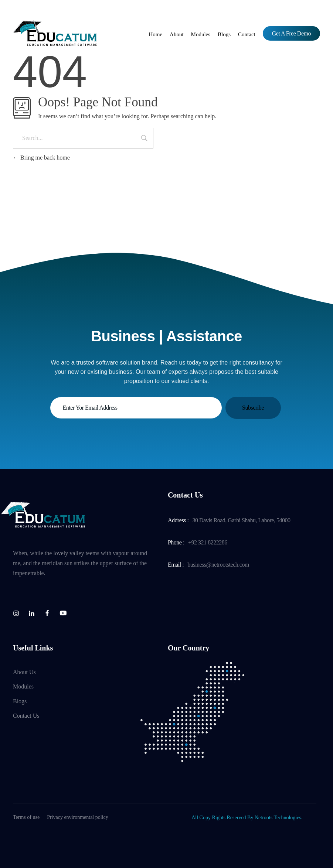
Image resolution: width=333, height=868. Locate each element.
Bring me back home (41, 158)
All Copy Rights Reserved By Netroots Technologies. (247, 818)
